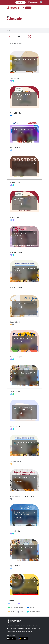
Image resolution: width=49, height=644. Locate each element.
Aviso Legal (10, 625)
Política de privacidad (20, 625)
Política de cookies (32, 625)
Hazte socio (20, 2)
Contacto (28, 8)
